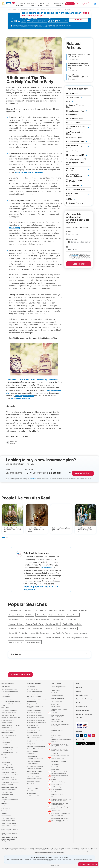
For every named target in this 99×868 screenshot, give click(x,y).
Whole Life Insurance (33, 694)
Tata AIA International (57, 695)
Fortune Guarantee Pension (9, 790)
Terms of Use (55, 764)
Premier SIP (5, 737)
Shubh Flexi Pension (7, 792)
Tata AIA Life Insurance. (21, 398)
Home (10, 9)
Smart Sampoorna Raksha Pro (10, 750)
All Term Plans (55, 704)
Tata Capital (55, 693)
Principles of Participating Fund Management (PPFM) (60, 821)
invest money (15, 228)
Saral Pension (5, 797)
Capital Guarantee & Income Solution (9, 826)
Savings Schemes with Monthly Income (36, 741)
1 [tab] (4, 538)
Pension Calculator (16, 615)
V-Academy (55, 753)
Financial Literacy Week (58, 758)
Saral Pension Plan (53, 624)
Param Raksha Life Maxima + (9, 772)
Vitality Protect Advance (8, 818)
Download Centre (82, 707)
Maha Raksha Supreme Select (10, 692)
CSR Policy (54, 779)
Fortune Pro (5, 757)
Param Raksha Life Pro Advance (10, 782)
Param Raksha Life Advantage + (10, 775)
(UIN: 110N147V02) (14, 382)
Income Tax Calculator (33, 776)
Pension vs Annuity (80, 633)
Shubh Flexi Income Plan (8, 730)
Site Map (79, 703)
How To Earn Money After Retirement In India (25, 638)
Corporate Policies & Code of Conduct (59, 710)
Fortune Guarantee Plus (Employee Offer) (8, 840)
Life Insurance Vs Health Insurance (36, 699)
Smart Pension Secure (7, 795)
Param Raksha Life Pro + (8, 770)
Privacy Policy (38, 26)
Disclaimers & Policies (59, 761)
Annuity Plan (72, 619)
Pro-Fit (3, 806)
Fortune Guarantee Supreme (9, 710)
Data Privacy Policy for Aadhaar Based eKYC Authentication (60, 773)
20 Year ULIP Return (33, 789)
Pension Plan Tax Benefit (18, 633)
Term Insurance (40, 610)
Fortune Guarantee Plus (8, 715)
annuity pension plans (25, 396)
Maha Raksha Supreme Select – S (11, 701)
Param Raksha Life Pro (8, 777)
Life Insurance (31, 687)
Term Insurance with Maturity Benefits (35, 707)
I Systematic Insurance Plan (9, 735)
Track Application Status (84, 699)
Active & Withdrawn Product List (60, 818)
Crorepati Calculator (33, 751)
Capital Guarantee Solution (9, 823)
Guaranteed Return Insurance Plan (11, 718)
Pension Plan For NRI (52, 638)
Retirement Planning (56, 615)
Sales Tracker (55, 742)
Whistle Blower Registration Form (60, 756)
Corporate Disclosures (57, 794)
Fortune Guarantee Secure (9, 713)
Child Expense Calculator (34, 769)
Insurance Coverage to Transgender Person (61, 808)
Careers (78, 691)
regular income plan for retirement (29, 172)
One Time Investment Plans (35, 735)
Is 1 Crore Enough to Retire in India (76, 638)
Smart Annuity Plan (16, 642)
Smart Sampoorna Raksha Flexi (10, 752)
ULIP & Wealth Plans (7, 733)
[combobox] (79, 250)
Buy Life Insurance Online (34, 696)
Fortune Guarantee (7, 723)
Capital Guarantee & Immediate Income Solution (10, 830)
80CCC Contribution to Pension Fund (41, 629)
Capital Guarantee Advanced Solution (9, 834)
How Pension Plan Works (61, 633)
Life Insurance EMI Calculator (35, 766)
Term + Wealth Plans (7, 767)
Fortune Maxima (6, 760)
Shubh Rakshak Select (8, 699)
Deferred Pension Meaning (67, 629)
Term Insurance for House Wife (35, 718)
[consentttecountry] (7, 479)
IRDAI (53, 733)
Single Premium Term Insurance (36, 704)
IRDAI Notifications (57, 789)
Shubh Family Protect (7, 694)
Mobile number (32, 18)
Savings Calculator (16, 624)
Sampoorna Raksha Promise (9, 689)
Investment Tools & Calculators (36, 746)
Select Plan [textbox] (71, 250)
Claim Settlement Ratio (33, 728)
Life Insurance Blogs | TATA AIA (26, 9)
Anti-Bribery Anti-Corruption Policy (61, 813)
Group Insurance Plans (58, 728)
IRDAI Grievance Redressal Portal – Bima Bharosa (61, 725)
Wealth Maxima (6, 762)
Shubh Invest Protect (7, 785)
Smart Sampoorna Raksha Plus (10, 747)
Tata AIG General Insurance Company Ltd (59, 687)
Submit (78, 19)
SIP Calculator (31, 754)
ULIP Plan (30, 615)
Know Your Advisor (57, 735)
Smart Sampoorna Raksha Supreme (11, 765)
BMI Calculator (31, 783)
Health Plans (5, 803)
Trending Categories (34, 683)
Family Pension (15, 619)
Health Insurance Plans (57, 610)
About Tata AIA (56, 683)
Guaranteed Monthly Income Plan (10, 725)
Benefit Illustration (56, 707)
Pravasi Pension (73, 615)
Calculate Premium (20, 675)
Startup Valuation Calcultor (34, 771)
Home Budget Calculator (34, 761)
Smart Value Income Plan (8, 720)
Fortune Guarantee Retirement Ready (10, 800)
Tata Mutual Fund (56, 690)
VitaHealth (4, 811)
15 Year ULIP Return (33, 793)
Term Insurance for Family (34, 713)
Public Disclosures (56, 792)
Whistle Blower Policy (57, 784)
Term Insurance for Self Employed (36, 720)
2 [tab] (7, 538)
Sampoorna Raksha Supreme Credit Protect (11, 705)
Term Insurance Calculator (78, 610)
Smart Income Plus (6, 728)
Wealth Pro (4, 755)
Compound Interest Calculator (35, 749)
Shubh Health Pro (6, 816)
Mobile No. (29, 470)
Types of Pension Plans (34, 624)
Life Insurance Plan (8, 683)
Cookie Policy (55, 769)
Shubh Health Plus (6, 808)
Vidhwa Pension (15, 610)
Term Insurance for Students (35, 715)
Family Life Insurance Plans (35, 692)
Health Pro (4, 813)
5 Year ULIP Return (32, 791)
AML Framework (56, 811)
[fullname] (24, 21)
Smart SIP (4, 745)
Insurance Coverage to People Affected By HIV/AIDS (60, 804)
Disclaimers (55, 797)
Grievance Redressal (57, 722)
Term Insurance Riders (33, 725)
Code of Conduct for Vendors (59, 713)
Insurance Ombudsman (58, 730)
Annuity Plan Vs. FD (33, 642)
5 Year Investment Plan (33, 737)
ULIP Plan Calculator (17, 629)
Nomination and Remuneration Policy (60, 776)
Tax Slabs (28, 610)
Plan (49, 18)
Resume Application (82, 711)
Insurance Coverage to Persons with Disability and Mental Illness (61, 800)
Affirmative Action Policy (58, 782)
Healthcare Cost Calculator (35, 779)
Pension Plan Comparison (39, 633)
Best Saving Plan (58, 619)
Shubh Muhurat (6, 743)
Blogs (15, 9)
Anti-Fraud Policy (56, 787)
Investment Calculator (33, 774)
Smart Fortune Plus (7, 740)
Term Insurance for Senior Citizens (36, 723)
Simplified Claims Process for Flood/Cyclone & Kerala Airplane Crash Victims (60, 745)
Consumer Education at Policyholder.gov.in (58, 716)
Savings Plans (31, 744)
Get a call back (79, 264)
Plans (78, 683)
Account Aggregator (57, 702)
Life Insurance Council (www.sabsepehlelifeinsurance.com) (61, 739)
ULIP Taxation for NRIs (33, 796)
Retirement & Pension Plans (9, 787)
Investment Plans (32, 733)
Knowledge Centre (58, 699)
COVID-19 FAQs (56, 719)
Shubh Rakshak (6, 696)
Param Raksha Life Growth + (9, 780)
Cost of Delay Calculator (34, 781)
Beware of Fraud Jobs (57, 816)
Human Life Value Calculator (35, 759)
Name (68, 231)
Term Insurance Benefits (34, 730)
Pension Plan (41, 615)
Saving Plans (5, 708)
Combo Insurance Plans (8, 821)
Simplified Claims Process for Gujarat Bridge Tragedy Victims (60, 750)
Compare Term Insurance (34, 710)
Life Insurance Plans (33, 689)
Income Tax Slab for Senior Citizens (36, 619)
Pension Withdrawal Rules (72, 624)
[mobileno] (39, 21)
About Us (79, 687)
